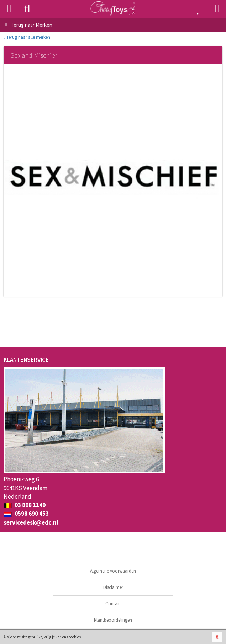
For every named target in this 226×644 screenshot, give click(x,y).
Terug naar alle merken (27, 37)
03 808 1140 (25, 505)
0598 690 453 (26, 514)
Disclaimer (113, 587)
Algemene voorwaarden (113, 571)
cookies (75, 637)
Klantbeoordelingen (113, 620)
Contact (113, 604)
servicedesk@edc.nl (31, 522)
